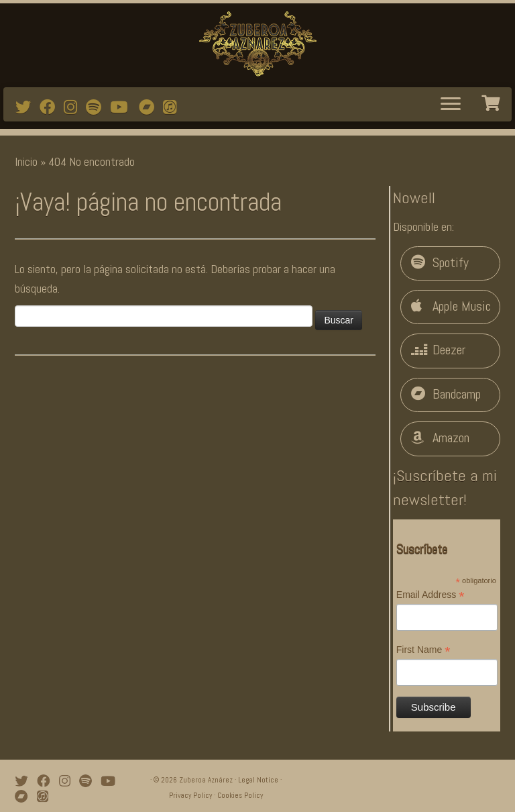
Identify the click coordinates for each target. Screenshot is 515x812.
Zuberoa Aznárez (206, 780)
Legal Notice (258, 780)
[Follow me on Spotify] (98, 107)
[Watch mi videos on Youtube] (123, 107)
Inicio (26, 161)
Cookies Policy (240, 795)
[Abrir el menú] (451, 105)
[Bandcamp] (151, 107)
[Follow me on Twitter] (27, 107)
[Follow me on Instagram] (75, 107)
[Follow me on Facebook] (52, 107)
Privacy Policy (190, 795)
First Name (423, 650)
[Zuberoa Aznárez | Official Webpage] (257, 44)
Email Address (431, 595)
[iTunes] (174, 107)
